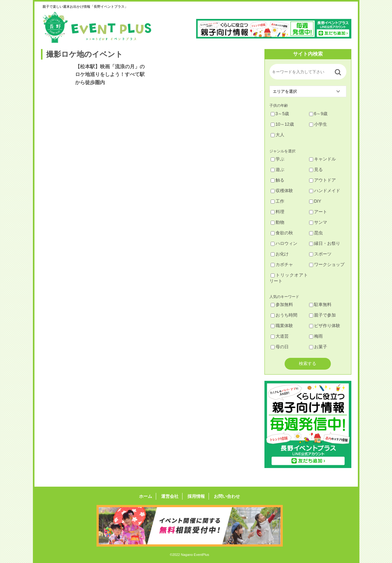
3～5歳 (280, 114)
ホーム (147, 496)
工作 (277, 201)
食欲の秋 (282, 233)
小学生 (318, 124)
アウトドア (322, 180)
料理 (277, 212)
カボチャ (282, 264)
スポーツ (320, 254)
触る (277, 180)
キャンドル (322, 159)
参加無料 (282, 304)
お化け (280, 254)
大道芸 (280, 336)
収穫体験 (282, 191)
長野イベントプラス (97, 27)
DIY (315, 201)
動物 (277, 222)
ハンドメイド (325, 191)
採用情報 (196, 496)
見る (316, 169)
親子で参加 (322, 315)
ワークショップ (327, 264)
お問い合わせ (225, 496)
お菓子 (318, 347)
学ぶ (277, 159)
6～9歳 (318, 114)
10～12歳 (282, 124)
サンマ (318, 222)
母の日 (280, 347)
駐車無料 (320, 304)
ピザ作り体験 (325, 326)
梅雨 (316, 336)
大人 (277, 135)
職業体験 (282, 326)
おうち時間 (284, 315)
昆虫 (316, 233)
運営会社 (170, 496)
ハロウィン (284, 243)
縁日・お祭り (325, 243)
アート (318, 212)
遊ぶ (277, 169)
